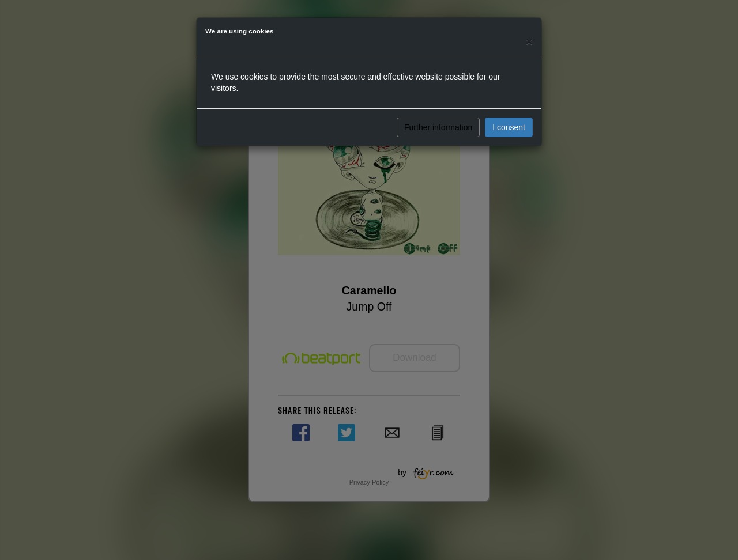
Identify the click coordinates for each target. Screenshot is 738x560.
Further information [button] (438, 127)
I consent (509, 127)
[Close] (529, 41)
